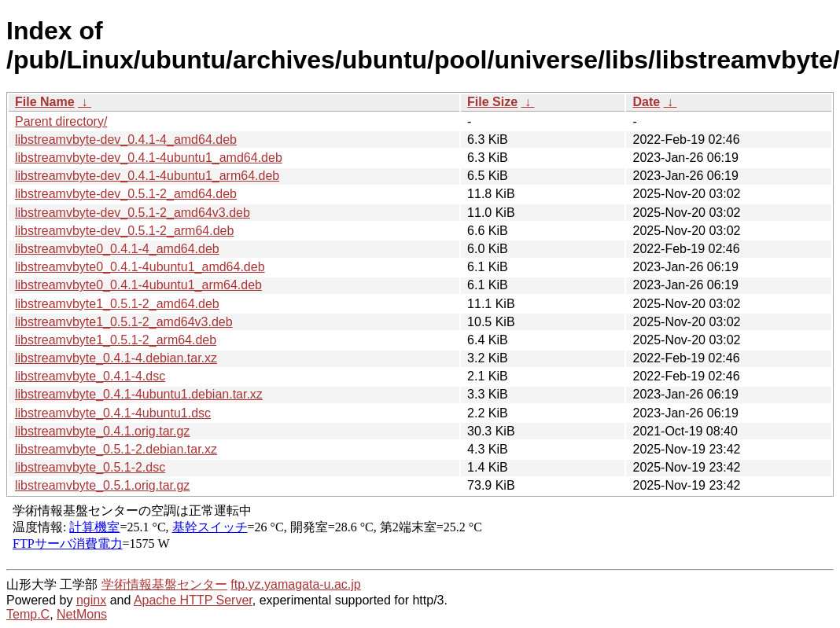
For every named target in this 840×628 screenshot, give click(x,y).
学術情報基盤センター (164, 584)
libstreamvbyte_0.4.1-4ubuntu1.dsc (113, 413)
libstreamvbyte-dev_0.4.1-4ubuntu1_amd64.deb (149, 158)
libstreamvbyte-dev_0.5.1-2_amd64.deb (126, 194)
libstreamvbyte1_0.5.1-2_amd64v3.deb (124, 322)
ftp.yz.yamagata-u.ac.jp (295, 584)
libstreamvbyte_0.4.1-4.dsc (90, 376)
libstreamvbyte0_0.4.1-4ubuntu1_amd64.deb (140, 267)
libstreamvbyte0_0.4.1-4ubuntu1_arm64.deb (138, 285)
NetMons (82, 614)
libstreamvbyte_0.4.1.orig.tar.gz (102, 431)
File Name (45, 102)
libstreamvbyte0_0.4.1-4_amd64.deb (117, 249)
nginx (91, 600)
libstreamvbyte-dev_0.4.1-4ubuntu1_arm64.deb (147, 176)
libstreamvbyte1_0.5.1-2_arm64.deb (116, 340)
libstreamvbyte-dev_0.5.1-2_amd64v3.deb (133, 213)
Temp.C (28, 614)
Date (646, 102)
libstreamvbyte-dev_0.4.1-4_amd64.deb (126, 140)
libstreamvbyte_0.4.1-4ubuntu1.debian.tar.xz (139, 394)
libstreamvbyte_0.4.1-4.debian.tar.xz (116, 358)
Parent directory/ (61, 121)
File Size (492, 102)
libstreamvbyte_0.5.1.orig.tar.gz (102, 485)
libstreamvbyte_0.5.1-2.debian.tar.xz (116, 449)
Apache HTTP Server (193, 600)
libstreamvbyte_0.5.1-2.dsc (90, 467)
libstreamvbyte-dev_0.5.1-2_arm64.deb (124, 231)
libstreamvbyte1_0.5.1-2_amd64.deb (117, 304)
